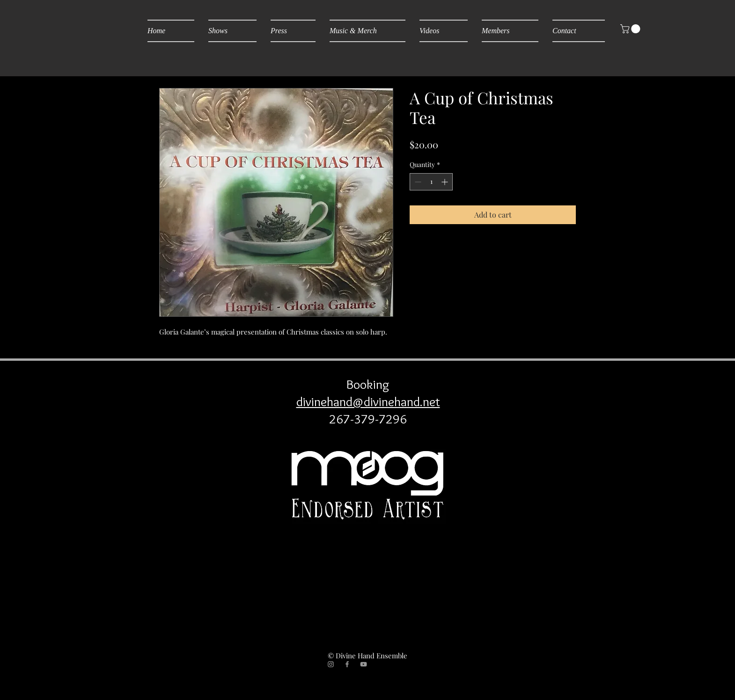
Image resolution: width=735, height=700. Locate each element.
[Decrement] (417, 182)
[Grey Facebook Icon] (347, 664)
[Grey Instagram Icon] (331, 664)
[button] (631, 29)
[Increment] (445, 182)
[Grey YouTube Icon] (364, 664)
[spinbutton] (431, 182)
